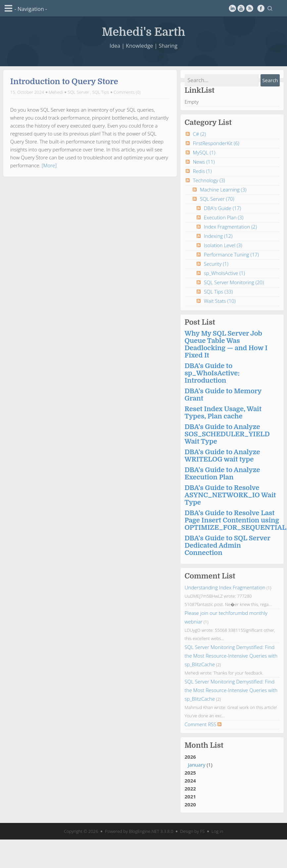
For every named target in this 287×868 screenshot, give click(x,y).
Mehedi (56, 92)
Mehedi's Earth (144, 31)
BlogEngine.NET (144, 831)
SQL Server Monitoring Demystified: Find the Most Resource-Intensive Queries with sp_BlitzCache (231, 656)
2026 (232, 761)
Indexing (218, 236)
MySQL (204, 152)
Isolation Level (223, 245)
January (197, 765)
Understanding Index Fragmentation (225, 587)
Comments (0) (127, 92)
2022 (190, 788)
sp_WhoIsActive (224, 273)
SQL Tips (101, 92)
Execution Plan (224, 217)
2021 (190, 796)
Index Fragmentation (230, 227)
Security (216, 264)
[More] (49, 165)
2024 (190, 781)
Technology (209, 180)
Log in (217, 831)
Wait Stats (220, 301)
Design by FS (192, 831)
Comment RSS (203, 724)
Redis (202, 171)
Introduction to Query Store (64, 81)
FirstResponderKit (216, 143)
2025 (190, 773)
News (204, 162)
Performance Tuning (231, 254)
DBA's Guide (222, 208)
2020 (190, 804)
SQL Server (79, 92)
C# (199, 134)
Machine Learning (223, 190)
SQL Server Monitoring (234, 282)
